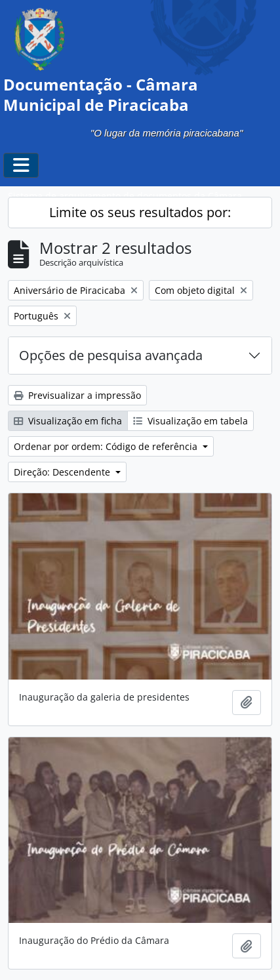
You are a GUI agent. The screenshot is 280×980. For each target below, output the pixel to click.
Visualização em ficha (68, 421)
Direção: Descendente (63, 472)
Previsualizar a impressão (77, 395)
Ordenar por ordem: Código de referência (107, 446)
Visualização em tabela (190, 421)
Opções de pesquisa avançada (111, 355)
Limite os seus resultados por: (140, 212)
